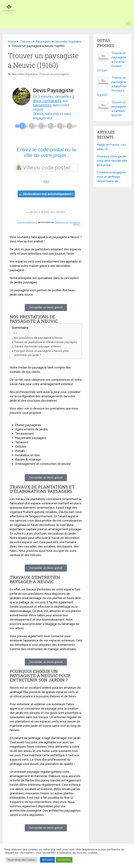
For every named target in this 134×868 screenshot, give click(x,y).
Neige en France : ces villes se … (111, 147)
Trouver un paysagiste (54, 74)
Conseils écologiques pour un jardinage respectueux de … (111, 177)
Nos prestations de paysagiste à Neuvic (38, 338)
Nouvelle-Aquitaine (25, 74)
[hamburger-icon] (128, 24)
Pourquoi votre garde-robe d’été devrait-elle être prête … (112, 161)
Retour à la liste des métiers (46, 212)
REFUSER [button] (47, 860)
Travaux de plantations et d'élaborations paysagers (46, 342)
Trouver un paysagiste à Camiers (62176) (119, 109)
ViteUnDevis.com (62, 222)
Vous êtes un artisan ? (75, 223)
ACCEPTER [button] (64, 860)
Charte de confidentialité (27, 222)
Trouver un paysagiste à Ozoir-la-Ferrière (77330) (112, 62)
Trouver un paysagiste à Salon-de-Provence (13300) (112, 86)
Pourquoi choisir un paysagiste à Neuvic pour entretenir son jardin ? (41, 353)
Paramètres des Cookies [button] (21, 860)
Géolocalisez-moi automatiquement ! (46, 194)
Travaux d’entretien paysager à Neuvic (38, 346)
